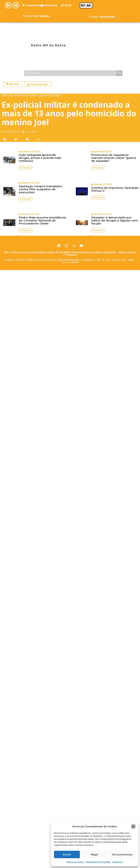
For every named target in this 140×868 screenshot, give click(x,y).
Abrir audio (13, 65)
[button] (133, 827)
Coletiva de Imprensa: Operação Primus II (115, 170)
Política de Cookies (75, 862)
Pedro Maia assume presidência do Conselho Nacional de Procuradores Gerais (42, 202)
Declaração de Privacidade (98, 862)
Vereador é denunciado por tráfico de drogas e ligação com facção (115, 202)
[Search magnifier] (119, 54)
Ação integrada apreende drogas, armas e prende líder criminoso (40, 139)
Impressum (117, 862)
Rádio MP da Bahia (48, 36)
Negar (94, 855)
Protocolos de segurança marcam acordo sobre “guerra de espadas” (113, 139)
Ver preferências (122, 855)
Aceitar (67, 855)
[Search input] (71, 54)
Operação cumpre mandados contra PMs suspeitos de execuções (40, 170)
